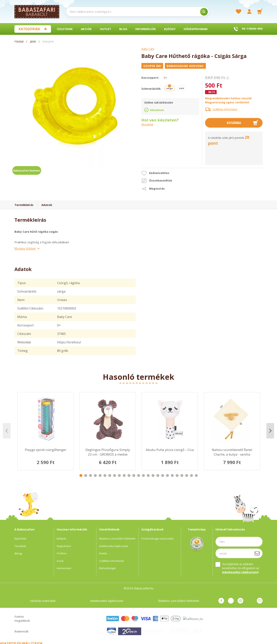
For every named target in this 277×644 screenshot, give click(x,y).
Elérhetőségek (108, 568)
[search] (204, 12)
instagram (240, 601)
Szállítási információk (111, 561)
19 (167, 475)
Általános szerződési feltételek (117, 539)
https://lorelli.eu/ (69, 342)
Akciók (86, 29)
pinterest (231, 601)
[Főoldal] (19, 41)
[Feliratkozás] (257, 553)
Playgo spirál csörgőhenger (46, 450)
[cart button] (260, 12)
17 (158, 475)
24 (191, 475)
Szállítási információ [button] (225, 109)
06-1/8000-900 (252, 28)
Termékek (20, 546)
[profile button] (249, 12)
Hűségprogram (196, 29)
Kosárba (234, 123)
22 (182, 475)
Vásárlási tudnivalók (43, 601)
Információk (146, 29)
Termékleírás (24, 205)
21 (177, 475)
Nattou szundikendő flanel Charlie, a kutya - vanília (232, 452)
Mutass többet (25, 248)
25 (196, 475)
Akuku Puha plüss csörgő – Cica (170, 450)
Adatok (47, 205)
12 (134, 475)
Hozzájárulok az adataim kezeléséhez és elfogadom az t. (241, 568)
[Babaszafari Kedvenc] (186, 66)
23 (187, 475)
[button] (155, 173)
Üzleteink (65, 29)
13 (139, 475)
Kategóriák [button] (29, 29)
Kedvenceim (64, 568)
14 (143, 475)
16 (153, 475)
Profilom (62, 553)
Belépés (62, 539)
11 (129, 475)
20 (172, 475)
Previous (7, 431)
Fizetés (103, 553)
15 (148, 475)
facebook (221, 601)
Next (270, 431)
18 (163, 475)
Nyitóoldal (20, 539)
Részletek (147, 125)
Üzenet (260, 601)
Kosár (60, 561)
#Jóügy (170, 29)
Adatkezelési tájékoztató (114, 546)
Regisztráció (64, 546)
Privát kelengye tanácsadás (158, 539)
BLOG (123, 29)
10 (124, 475)
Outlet (106, 29)
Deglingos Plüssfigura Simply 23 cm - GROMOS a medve (108, 452)
